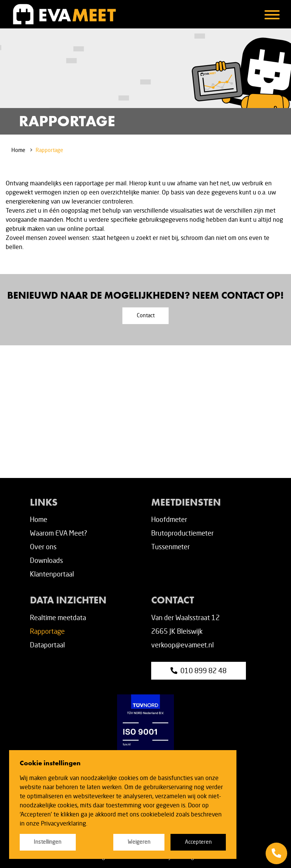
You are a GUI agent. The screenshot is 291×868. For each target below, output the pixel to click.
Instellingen (48, 842)
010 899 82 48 (199, 671)
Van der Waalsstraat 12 (185, 617)
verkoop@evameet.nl (182, 645)
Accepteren (198, 842)
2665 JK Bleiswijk (177, 631)
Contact (146, 315)
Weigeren (139, 842)
